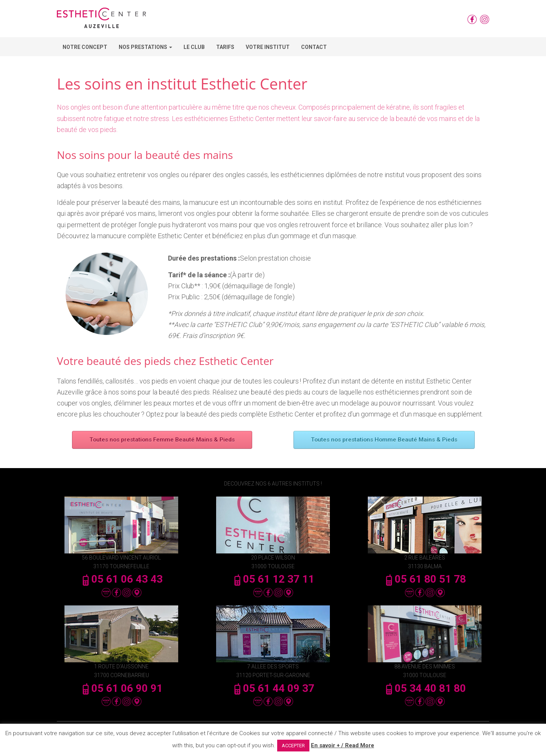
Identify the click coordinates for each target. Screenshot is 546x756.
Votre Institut (268, 47)
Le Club (194, 47)
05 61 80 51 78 (425, 579)
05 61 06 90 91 (121, 688)
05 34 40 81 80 (425, 688)
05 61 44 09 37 (273, 688)
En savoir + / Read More (343, 745)
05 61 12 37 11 (273, 579)
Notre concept (85, 47)
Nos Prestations (145, 47)
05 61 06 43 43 (121, 579)
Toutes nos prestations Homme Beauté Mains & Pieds (384, 440)
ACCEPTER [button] (293, 746)
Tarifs (225, 47)
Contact (314, 47)
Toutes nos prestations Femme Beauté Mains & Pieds (162, 440)
